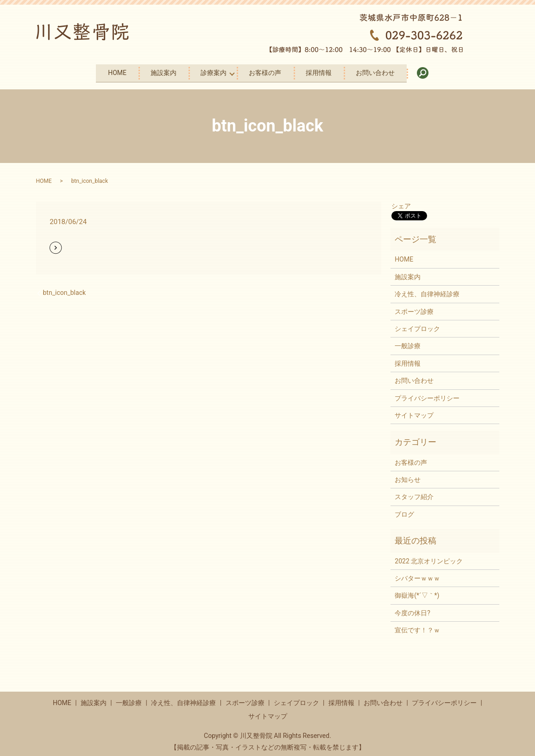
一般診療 (408, 342)
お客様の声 (269, 71)
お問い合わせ (395, 71)
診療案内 (210, 71)
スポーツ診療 (414, 308)
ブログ (404, 511)
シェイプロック (417, 325)
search (455, 71)
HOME (97, 71)
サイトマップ (414, 412)
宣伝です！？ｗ (417, 626)
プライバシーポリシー (427, 394)
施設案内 (152, 71)
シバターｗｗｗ (417, 575)
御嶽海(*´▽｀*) (417, 592)
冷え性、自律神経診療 (427, 290)
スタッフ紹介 (414, 494)
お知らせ (408, 476)
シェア (401, 202)
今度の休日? (412, 609)
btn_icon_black (65, 289)
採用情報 (330, 71)
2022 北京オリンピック (429, 557)
